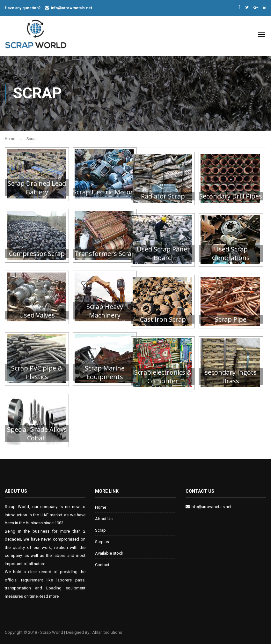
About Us (104, 516)
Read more (49, 593)
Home (101, 504)
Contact (102, 562)
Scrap (100, 527)
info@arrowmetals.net (72, 8)
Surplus (102, 539)
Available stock (109, 550)
